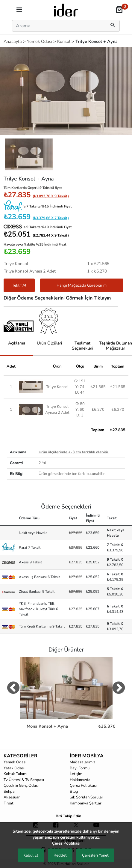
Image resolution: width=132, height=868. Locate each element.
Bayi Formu (80, 768)
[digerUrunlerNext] (119, 689)
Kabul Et (31, 855)
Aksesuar (12, 797)
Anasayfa (13, 41)
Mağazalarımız (82, 762)
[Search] (58, 26)
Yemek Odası (40, 41)
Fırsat (9, 803)
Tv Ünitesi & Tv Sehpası (24, 780)
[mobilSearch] (113, 26)
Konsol (64, 41)
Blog (74, 792)
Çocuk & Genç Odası (21, 786)
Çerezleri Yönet (95, 855)
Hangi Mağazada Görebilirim (82, 285)
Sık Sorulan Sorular (87, 797)
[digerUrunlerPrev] (13, 689)
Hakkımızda (80, 780)
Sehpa (9, 792)
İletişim (76, 774)
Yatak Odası (14, 768)
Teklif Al (19, 285)
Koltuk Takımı (15, 774)
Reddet (60, 855)
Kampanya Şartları (86, 803)
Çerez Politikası (83, 786)
